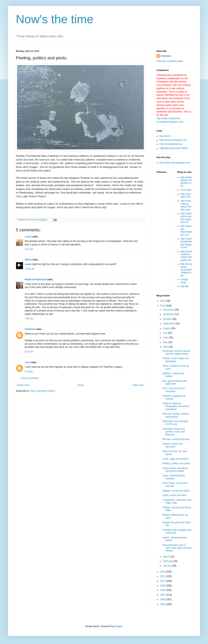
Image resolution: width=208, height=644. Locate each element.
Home (81, 385)
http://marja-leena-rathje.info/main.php (186, 205)
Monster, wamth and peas (176, 439)
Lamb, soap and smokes (175, 459)
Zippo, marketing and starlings (174, 477)
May (166, 342)
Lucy (28, 362)
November (169, 314)
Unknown (30, 329)
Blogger (118, 626)
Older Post (138, 385)
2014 (163, 301)
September (169, 324)
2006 (163, 600)
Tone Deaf (186, 190)
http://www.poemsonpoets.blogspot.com (186, 218)
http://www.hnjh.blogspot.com (175, 163)
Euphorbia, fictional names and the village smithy (176, 352)
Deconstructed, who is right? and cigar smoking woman (177, 548)
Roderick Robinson (36, 279)
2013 (163, 306)
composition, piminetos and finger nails (177, 501)
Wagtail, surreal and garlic (176, 491)
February (168, 561)
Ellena (28, 260)
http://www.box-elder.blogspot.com (186, 230)
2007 (163, 595)
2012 (163, 572)
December (169, 310)
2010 (163, 581)
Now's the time (55, 19)
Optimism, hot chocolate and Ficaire (175, 423)
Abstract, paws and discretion (173, 445)
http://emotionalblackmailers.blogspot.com (186, 256)
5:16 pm (29, 352)
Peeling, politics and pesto (176, 463)
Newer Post (23, 385)
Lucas (28, 237)
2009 (163, 586)
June (166, 337)
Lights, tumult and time (174, 495)
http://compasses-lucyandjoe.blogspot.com (186, 270)
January (168, 566)
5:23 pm (29, 371)
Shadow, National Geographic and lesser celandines (176, 406)
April (166, 347)
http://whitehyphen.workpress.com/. (186, 182)
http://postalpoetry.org (171, 144)
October (168, 319)
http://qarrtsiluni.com (186, 195)
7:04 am (29, 319)
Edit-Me (185, 286)
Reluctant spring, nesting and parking (176, 415)
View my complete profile (170, 61)
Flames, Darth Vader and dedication (176, 360)
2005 (163, 604)
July (166, 333)
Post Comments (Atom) (43, 391)
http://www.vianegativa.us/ (173, 140)
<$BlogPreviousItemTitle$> (174, 148)
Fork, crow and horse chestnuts (174, 390)
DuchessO (165, 136)
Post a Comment (30, 378)
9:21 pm (29, 249)
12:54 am (30, 269)
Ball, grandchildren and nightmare (175, 382)
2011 (163, 576)
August (167, 328)
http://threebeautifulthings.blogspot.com (186, 243)
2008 (163, 590)
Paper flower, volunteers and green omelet (175, 470)
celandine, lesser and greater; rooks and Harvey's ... (174, 432)
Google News (184, 281)
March (167, 557)
